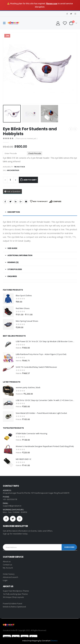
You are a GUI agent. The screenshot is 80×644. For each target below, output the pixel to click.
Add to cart (30, 180)
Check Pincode (35, 153)
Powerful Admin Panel (12, 604)
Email (26, 202)
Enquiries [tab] (12, 276)
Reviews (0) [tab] (13, 262)
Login (5, 580)
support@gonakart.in (12, 506)
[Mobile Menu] (5, 23)
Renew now (52, 4)
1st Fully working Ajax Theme (15, 594)
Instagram (20, 519)
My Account (8, 568)
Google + (21, 202)
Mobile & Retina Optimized (14, 607)
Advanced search (10, 577)
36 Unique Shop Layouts (13, 597)
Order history (9, 574)
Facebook (5, 202)
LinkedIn (16, 202)
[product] (8, 299)
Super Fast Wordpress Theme (16, 591)
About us (7, 561)
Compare (57, 201)
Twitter (10, 202)
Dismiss (54, 641)
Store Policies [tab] (15, 269)
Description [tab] (14, 212)
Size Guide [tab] (12, 248)
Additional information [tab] (20, 255)
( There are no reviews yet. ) (26, 138)
